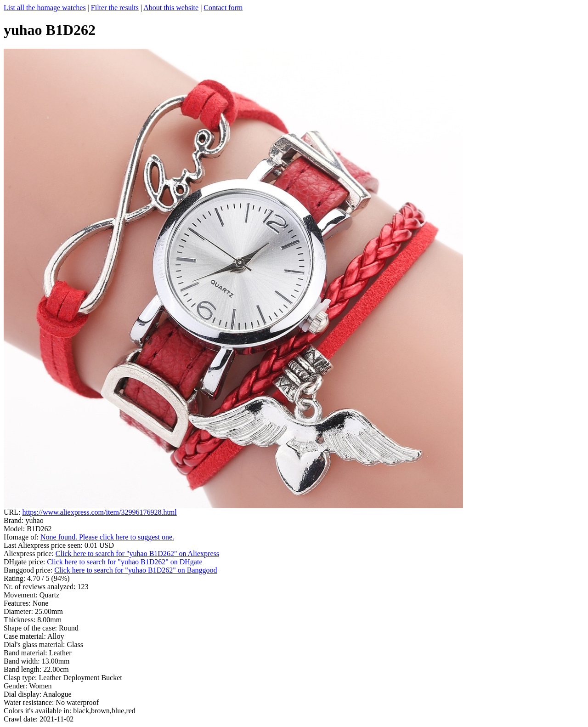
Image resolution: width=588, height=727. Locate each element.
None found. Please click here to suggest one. (107, 537)
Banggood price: (29, 570)
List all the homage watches (45, 8)
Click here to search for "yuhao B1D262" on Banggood (136, 570)
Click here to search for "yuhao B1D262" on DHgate (124, 562)
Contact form (223, 8)
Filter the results (115, 8)
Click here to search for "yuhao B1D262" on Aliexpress (137, 554)
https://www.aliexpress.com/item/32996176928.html (99, 512)
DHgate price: (25, 562)
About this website (171, 8)
